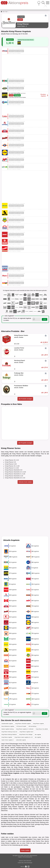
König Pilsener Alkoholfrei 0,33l (14, 476)
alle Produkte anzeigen (25, 399)
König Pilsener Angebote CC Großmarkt (25, 729)
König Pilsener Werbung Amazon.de (9, 732)
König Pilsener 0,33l (11, 464)
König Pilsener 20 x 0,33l (12, 466)
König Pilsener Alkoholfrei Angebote (23, 724)
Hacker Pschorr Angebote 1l (8, 740)
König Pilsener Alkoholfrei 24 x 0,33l (15, 472)
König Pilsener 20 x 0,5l (12, 460)
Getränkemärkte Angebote (7, 724)
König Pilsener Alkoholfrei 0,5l (14, 470)
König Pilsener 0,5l (10, 462)
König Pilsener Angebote (38, 724)
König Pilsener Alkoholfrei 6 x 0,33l (15, 474)
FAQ (22, 863)
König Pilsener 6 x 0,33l (12, 468)
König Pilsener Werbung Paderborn (9, 735)
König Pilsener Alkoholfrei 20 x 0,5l (15, 478)
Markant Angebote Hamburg (8, 729)
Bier (4, 12)
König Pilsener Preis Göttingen (26, 735)
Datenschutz (29, 861)
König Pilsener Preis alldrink (42, 729)
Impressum (21, 861)
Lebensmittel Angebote (21, 740)
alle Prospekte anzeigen (25, 443)
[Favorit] (46, 16)
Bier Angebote (38, 735)
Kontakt (19, 863)
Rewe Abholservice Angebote (8, 726)
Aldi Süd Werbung (32, 726)
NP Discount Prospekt (21, 726)
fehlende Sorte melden (25, 482)
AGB (25, 861)
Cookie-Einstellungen (28, 863)
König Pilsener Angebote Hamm (26, 732)
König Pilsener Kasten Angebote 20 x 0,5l (24, 737)
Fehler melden (25, 850)
